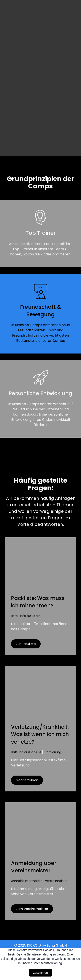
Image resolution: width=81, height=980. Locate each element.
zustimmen (41, 973)
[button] (26, 644)
